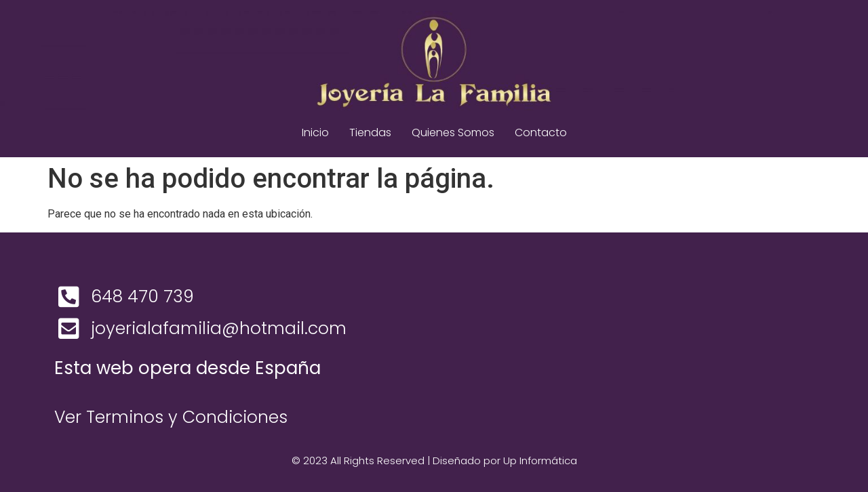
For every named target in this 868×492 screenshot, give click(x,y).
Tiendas (370, 132)
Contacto (541, 132)
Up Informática (540, 460)
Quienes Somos (453, 132)
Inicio (315, 132)
